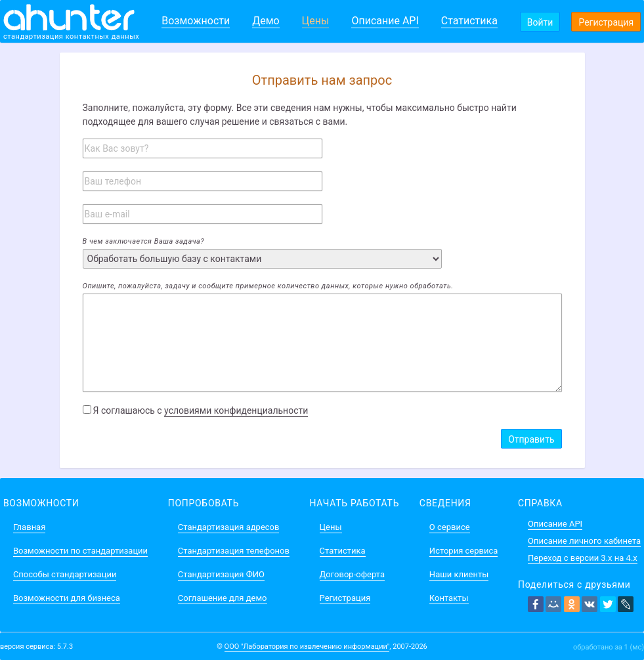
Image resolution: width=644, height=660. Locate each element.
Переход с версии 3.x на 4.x (583, 558)
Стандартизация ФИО (221, 574)
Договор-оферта (352, 574)
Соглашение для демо (223, 598)
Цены (316, 21)
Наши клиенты (459, 574)
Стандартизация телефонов (234, 551)
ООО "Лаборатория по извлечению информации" (307, 647)
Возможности (196, 21)
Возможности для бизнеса (67, 598)
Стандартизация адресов (229, 527)
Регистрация (606, 22)
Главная (29, 527)
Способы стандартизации (65, 574)
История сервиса (463, 551)
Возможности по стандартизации (80, 551)
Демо (266, 21)
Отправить (531, 439)
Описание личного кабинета (584, 541)
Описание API (385, 21)
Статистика (469, 21)
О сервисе (450, 527)
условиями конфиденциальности (236, 410)
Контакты (449, 598)
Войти (540, 22)
